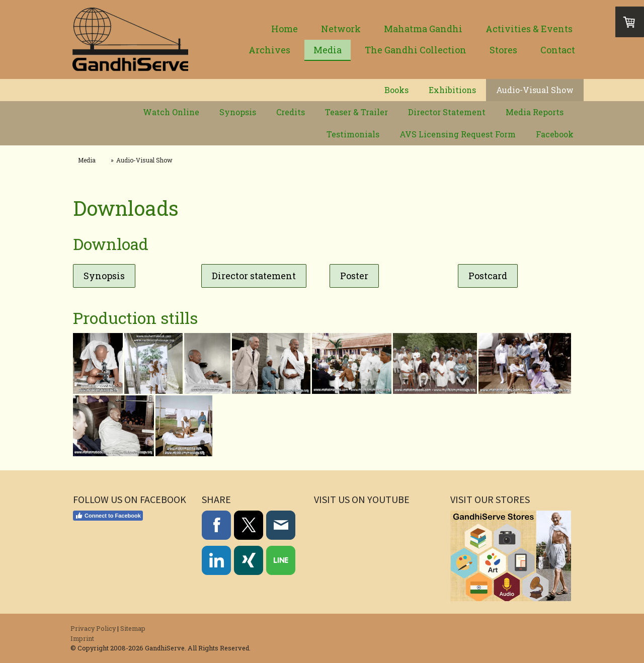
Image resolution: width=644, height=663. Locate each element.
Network (341, 29)
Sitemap (133, 628)
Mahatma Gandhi (423, 29)
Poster (354, 276)
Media (328, 50)
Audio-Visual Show (535, 90)
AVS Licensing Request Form (458, 134)
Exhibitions (452, 90)
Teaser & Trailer (356, 112)
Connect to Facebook (108, 516)
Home (285, 29)
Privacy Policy (93, 628)
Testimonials (353, 134)
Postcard (488, 276)
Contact (558, 50)
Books (396, 90)
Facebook (555, 134)
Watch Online (171, 112)
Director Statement (447, 112)
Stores (503, 50)
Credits (291, 112)
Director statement (254, 276)
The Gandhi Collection (416, 50)
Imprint (82, 638)
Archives (269, 50)
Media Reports (535, 112)
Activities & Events (529, 29)
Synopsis (238, 112)
